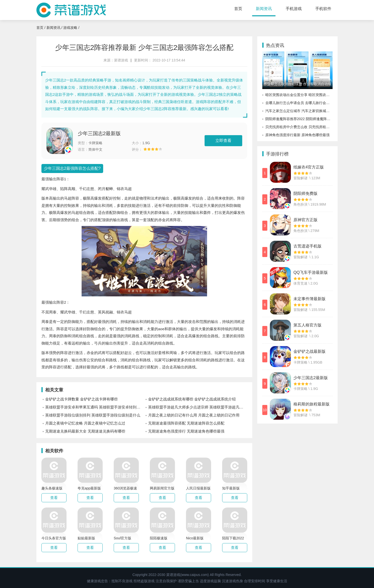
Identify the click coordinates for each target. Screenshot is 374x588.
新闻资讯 (264, 9)
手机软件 (323, 9)
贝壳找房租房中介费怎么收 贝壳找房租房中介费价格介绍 (299, 127)
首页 (238, 9)
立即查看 (223, 141)
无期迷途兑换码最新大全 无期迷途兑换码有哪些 (85, 431)
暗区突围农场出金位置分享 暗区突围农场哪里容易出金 (299, 95)
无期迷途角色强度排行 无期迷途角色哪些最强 (186, 431)
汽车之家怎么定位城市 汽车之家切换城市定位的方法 (299, 111)
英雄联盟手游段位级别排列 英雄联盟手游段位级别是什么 (93, 415)
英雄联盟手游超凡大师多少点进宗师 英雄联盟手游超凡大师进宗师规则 (198, 407)
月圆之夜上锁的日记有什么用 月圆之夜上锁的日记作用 (194, 415)
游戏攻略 (70, 28)
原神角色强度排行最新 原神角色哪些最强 (297, 135)
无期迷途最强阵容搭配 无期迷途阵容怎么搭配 (186, 423)
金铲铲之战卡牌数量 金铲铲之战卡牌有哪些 (81, 399)
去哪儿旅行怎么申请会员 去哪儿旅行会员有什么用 (299, 103)
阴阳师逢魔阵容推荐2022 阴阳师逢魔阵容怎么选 (299, 119)
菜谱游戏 (121, 60)
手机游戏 (294, 9)
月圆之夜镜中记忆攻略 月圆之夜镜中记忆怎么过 (85, 423)
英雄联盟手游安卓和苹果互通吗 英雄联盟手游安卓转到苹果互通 (95, 407)
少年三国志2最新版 (99, 133)
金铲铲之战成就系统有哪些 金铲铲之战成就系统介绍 (192, 399)
